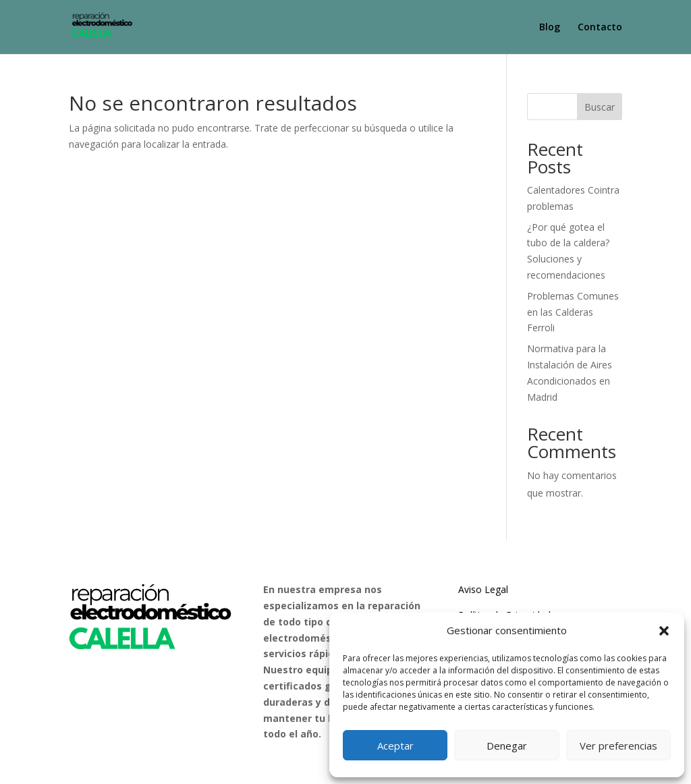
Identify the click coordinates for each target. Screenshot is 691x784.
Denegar (507, 746)
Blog (550, 28)
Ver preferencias (618, 746)
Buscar (600, 107)
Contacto (600, 28)
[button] (664, 631)
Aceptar (395, 746)
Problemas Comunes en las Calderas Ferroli (573, 312)
